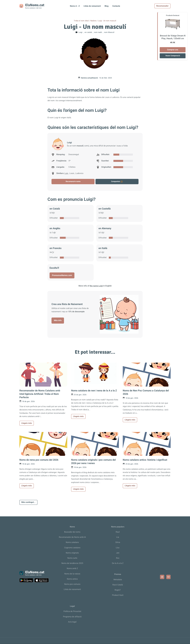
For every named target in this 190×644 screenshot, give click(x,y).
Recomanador (163, 6)
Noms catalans (72, 542)
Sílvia (118, 542)
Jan (118, 553)
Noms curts (72, 558)
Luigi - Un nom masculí (107, 21)
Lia (118, 537)
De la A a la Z (118, 563)
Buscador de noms (72, 532)
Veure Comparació (173, 56)
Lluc (118, 548)
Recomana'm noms (73, 181)
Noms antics (72, 579)
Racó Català (118, 585)
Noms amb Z (72, 568)
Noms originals (72, 553)
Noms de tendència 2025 (72, 563)
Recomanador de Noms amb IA (72, 537)
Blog (107, 6)
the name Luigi (96, 286)
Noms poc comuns (72, 584)
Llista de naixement (72, 589)
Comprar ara (173, 50)
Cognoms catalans (72, 548)
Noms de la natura (72, 574)
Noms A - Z (75, 6)
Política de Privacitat (72, 611)
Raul (118, 532)
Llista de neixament (92, 6)
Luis (66, 173)
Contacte (116, 6)
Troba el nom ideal (81, 21)
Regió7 (118, 590)
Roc (118, 558)
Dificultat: (54, 218)
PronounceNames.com (62, 275)
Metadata (118, 580)
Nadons (93, 21)
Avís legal (72, 622)
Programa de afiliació (72, 617)
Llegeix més (27, 423)
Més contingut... (28, 502)
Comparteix (117, 181)
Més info (58, 320)
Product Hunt (118, 595)
